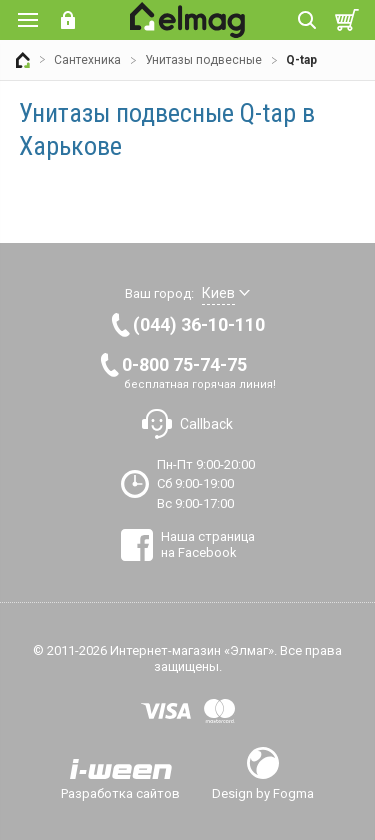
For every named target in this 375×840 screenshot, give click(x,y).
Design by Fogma (263, 793)
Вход (68, 20)
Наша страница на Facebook (208, 544)
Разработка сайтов (120, 793)
